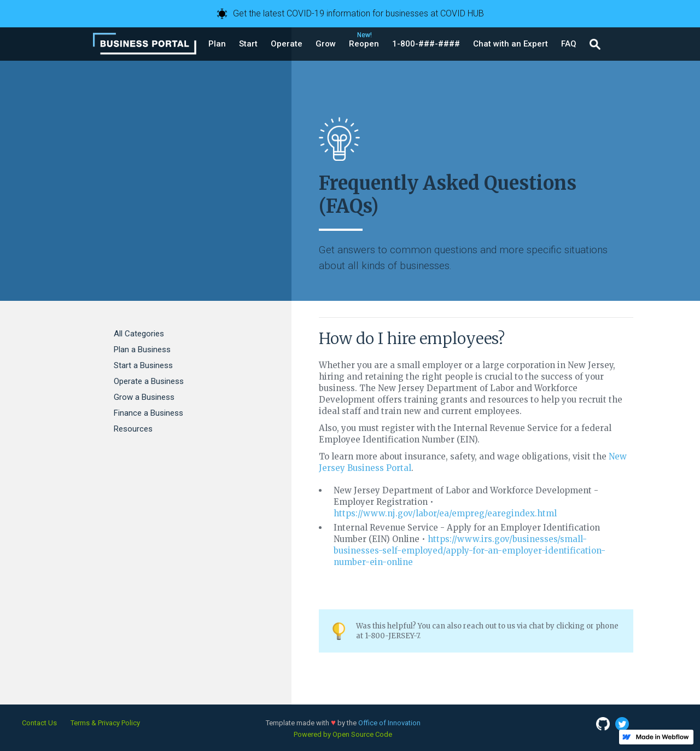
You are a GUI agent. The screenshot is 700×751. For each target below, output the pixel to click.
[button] (217, 44)
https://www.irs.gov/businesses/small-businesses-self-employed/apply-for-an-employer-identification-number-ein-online (469, 551)
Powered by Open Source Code (343, 734)
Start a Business (143, 365)
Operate (287, 44)
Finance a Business (148, 413)
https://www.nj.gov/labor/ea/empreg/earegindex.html (445, 513)
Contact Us (39, 723)
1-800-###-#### (426, 44)
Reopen (364, 44)
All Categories (139, 334)
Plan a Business (142, 350)
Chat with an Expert (511, 44)
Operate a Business (149, 381)
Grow (326, 44)
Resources (133, 429)
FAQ (569, 44)
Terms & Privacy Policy (105, 723)
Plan (217, 44)
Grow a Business (144, 397)
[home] (145, 44)
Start (248, 44)
